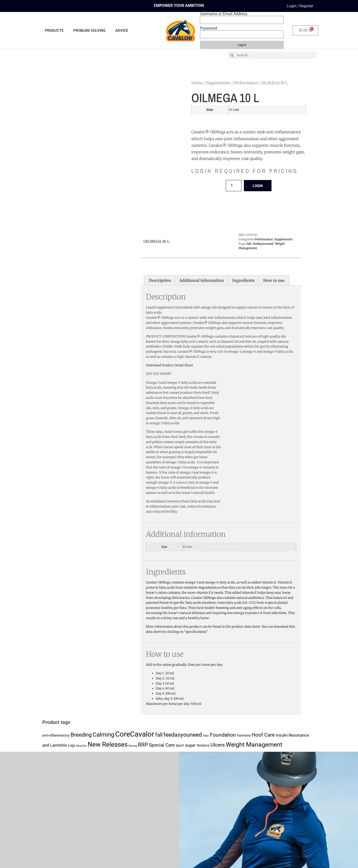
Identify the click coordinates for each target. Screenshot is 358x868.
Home (197, 83)
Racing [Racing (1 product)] (133, 746)
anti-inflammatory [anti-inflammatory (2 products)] (56, 736)
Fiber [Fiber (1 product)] (206, 736)
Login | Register (300, 6)
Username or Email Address (224, 14)
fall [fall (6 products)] (159, 735)
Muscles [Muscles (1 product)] (81, 746)
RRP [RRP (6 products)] (143, 745)
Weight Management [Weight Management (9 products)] (254, 745)
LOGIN (258, 186)
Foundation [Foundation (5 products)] (223, 735)
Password (208, 28)
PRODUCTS (54, 31)
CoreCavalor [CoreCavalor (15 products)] (135, 734)
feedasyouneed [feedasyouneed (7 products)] (183, 735)
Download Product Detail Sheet (169, 365)
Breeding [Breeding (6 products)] (81, 735)
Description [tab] (160, 280)
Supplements (218, 83)
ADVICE (122, 31)
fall (249, 244)
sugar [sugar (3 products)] (190, 745)
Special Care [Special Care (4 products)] (162, 745)
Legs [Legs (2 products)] (72, 746)
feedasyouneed (263, 244)
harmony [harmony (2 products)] (244, 736)
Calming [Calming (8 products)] (103, 735)
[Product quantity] (234, 186)
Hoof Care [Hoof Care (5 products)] (263, 735)
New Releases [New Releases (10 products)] (108, 744)
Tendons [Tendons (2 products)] (203, 746)
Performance (246, 83)
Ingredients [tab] (243, 280)
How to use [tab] (274, 280)
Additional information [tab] (202, 280)
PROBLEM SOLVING (89, 31)
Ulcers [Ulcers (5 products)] (218, 745)
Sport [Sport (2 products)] (180, 746)
